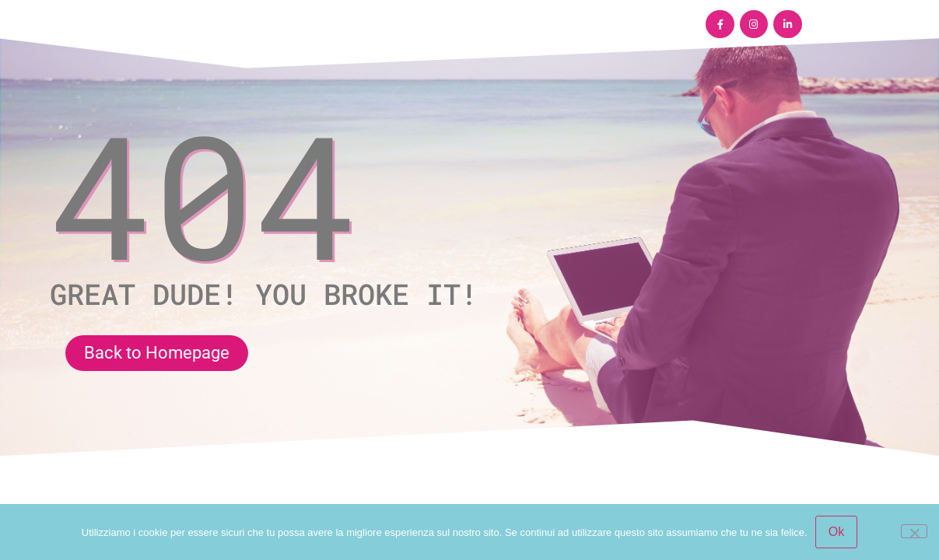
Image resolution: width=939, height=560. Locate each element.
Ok (836, 532)
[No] (914, 531)
